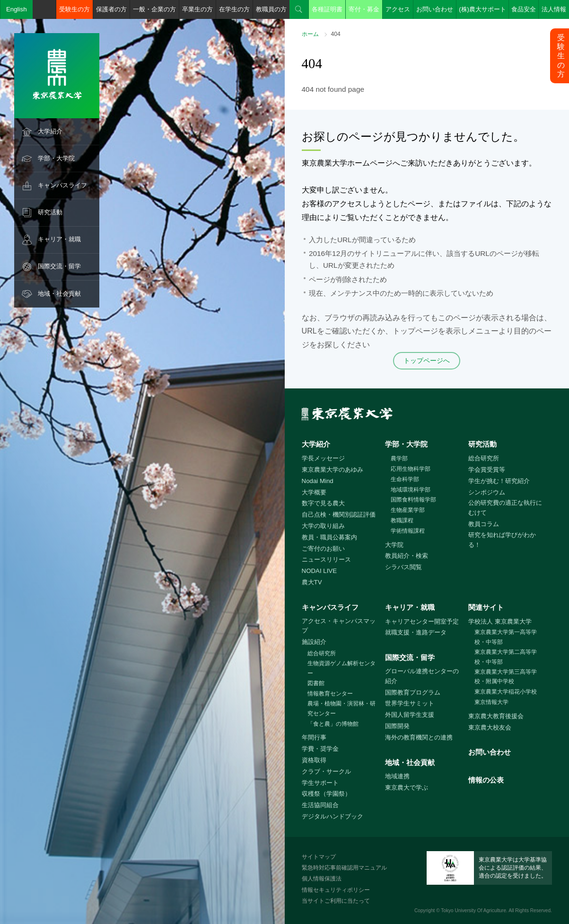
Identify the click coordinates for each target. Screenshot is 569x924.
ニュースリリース (326, 559)
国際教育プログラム (413, 692)
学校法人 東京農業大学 (500, 621)
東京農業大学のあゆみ (333, 470)
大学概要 (314, 492)
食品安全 (524, 9)
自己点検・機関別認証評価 (339, 515)
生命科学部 (405, 479)
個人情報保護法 (322, 879)
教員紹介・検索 (407, 556)
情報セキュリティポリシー (336, 890)
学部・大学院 (56, 158)
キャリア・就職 (59, 239)
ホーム (310, 34)
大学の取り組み (323, 526)
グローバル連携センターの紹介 (422, 676)
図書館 (316, 683)
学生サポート (320, 783)
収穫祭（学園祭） (326, 794)
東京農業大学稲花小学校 (506, 692)
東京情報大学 (491, 702)
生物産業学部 (408, 510)
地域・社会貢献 (59, 294)
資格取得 (314, 760)
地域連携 (397, 776)
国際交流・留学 (59, 266)
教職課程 (402, 520)
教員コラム (484, 524)
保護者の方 (111, 9)
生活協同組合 (320, 805)
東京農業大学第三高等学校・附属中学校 (506, 677)
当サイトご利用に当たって (336, 901)
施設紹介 (314, 642)
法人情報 (554, 9)
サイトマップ (319, 857)
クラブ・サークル (326, 771)
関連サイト (486, 607)
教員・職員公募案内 (329, 537)
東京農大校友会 (490, 727)
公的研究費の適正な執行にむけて (505, 508)
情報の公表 (486, 780)
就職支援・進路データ (416, 632)
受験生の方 (74, 9)
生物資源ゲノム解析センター (341, 668)
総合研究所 (484, 458)
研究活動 (50, 212)
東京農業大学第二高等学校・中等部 (506, 657)
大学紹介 (50, 131)
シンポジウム (487, 492)
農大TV (312, 582)
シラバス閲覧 (403, 567)
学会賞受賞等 (487, 470)
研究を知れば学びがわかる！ (502, 540)
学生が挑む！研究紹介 (499, 481)
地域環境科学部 (411, 490)
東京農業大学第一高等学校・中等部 (506, 637)
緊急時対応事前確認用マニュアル (344, 868)
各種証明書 (327, 9)
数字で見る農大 (323, 503)
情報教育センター (330, 694)
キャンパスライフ (62, 185)
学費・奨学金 (320, 749)
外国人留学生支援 (410, 715)
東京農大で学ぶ (407, 788)
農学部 (399, 458)
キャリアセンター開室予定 (422, 621)
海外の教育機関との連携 (419, 737)
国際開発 (397, 726)
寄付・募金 (364, 9)
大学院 (394, 545)
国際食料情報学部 (413, 500)
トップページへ (427, 361)
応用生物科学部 (411, 469)
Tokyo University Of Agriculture (473, 911)
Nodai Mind (318, 481)
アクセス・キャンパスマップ (339, 626)
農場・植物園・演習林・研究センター (341, 708)
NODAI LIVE (319, 571)
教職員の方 (271, 9)
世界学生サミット (410, 703)
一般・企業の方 (154, 9)
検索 (299, 9)
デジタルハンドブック (333, 816)
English (17, 9)
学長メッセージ (323, 458)
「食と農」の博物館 (333, 724)
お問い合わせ (435, 9)
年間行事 (314, 737)
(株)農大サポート (482, 9)
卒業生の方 (197, 9)
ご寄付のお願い (323, 549)
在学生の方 (234, 9)
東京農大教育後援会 (496, 716)
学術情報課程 (408, 531)
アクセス (398, 9)
